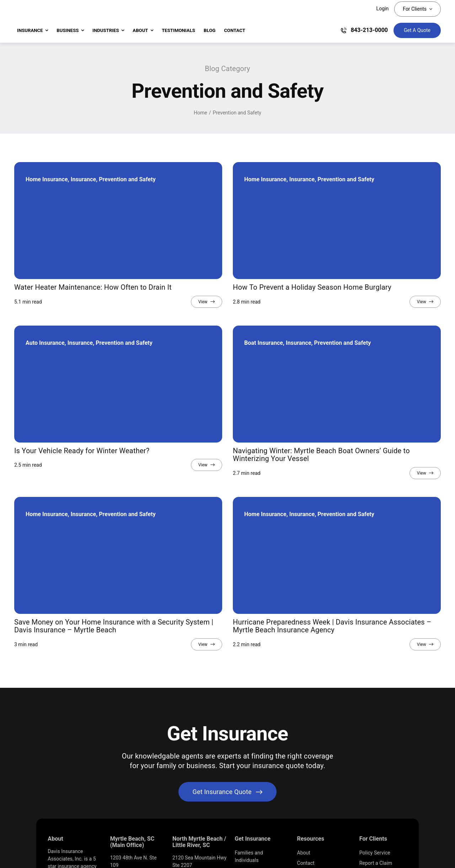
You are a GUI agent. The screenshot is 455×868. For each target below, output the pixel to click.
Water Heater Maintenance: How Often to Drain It (93, 287)
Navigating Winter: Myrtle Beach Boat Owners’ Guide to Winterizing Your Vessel (321, 455)
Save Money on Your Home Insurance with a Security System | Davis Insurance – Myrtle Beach (114, 626)
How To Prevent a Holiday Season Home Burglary (312, 287)
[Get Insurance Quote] (417, 30)
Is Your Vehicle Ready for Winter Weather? (82, 451)
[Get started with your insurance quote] (228, 792)
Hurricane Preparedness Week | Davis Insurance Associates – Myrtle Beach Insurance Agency (332, 626)
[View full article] (207, 302)
